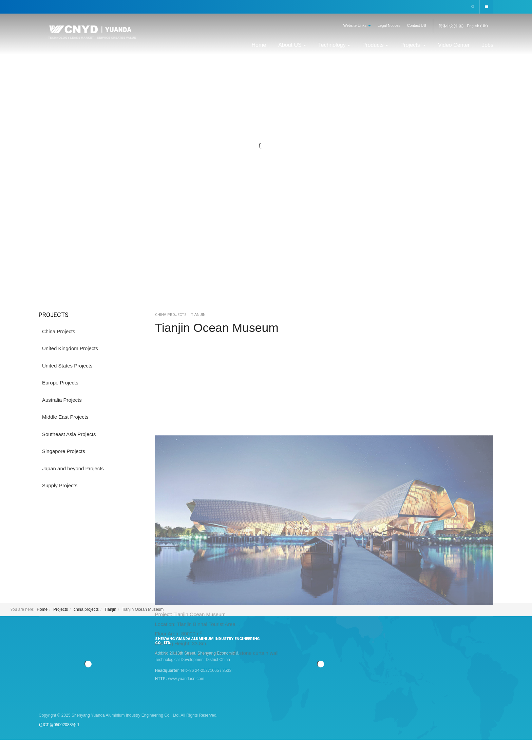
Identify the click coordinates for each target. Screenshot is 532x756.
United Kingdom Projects (70, 348)
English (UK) (477, 26)
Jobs (488, 45)
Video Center (454, 45)
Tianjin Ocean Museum (218, 328)
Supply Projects (60, 485)
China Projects (59, 331)
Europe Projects (60, 383)
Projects (413, 45)
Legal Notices (389, 25)
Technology (334, 45)
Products (375, 45)
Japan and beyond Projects (73, 468)
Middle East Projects (65, 417)
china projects (86, 609)
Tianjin (110, 609)
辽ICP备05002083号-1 (59, 724)
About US (292, 45)
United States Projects (67, 366)
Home (259, 45)
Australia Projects (62, 400)
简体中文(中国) (451, 26)
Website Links (357, 25)
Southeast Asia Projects (69, 434)
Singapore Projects (64, 451)
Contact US (417, 25)
